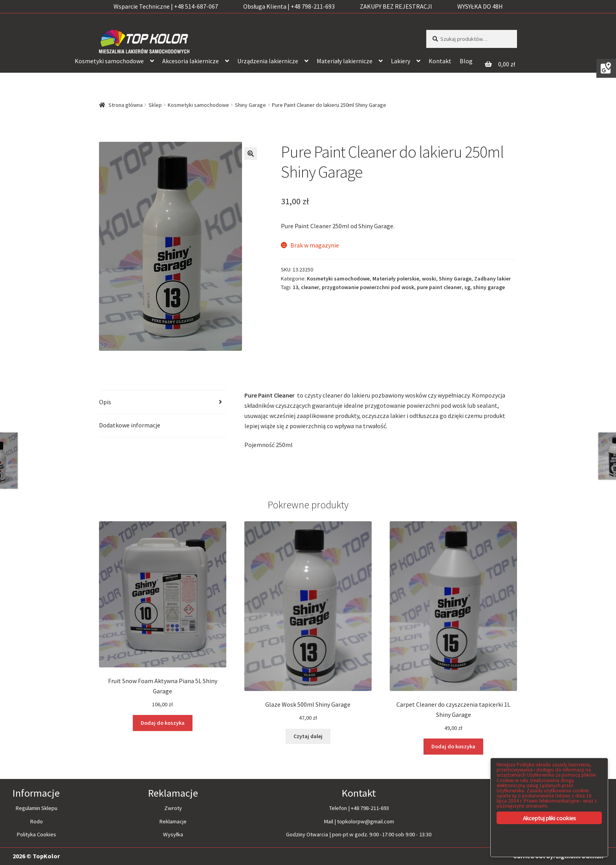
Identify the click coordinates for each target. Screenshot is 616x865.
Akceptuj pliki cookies (549, 818)
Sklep (155, 105)
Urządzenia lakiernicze (268, 61)
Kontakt (440, 61)
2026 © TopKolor (36, 856)
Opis (105, 402)
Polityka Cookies (36, 834)
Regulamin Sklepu (36, 808)
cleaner (310, 287)
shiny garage (489, 287)
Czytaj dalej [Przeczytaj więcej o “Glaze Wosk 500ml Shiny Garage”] (308, 736)
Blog (466, 61)
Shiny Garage (250, 105)
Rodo (36, 821)
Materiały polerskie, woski (404, 279)
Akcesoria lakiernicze (191, 61)
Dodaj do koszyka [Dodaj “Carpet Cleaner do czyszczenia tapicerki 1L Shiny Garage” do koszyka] (453, 746)
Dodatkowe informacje (130, 425)
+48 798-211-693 (370, 808)
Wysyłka (173, 834)
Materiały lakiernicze (345, 61)
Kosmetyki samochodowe (109, 61)
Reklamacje (173, 821)
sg (467, 287)
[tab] (163, 402)
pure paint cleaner (439, 287)
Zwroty (173, 808)
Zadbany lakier (492, 279)
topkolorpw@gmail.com (366, 821)
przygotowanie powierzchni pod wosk (368, 287)
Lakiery (401, 61)
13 (295, 287)
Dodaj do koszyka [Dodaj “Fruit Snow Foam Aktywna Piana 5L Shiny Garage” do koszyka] (163, 723)
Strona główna (126, 105)
